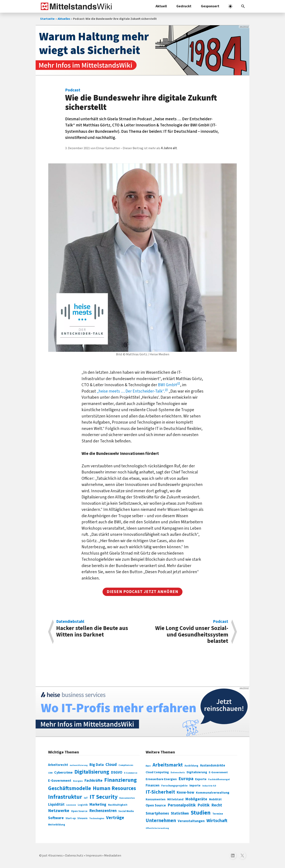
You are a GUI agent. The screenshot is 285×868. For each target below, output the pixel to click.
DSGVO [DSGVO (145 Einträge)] (117, 773)
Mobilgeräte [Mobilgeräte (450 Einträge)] (196, 799)
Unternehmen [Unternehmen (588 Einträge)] (161, 821)
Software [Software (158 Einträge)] (56, 818)
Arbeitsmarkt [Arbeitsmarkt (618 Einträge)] (168, 765)
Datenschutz (74, 856)
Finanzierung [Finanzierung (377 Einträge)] (121, 780)
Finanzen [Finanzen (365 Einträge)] (153, 785)
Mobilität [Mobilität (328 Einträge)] (215, 799)
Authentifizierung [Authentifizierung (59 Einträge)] (79, 765)
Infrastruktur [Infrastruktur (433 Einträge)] (65, 797)
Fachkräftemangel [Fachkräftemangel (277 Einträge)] (219, 779)
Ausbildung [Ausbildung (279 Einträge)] (191, 766)
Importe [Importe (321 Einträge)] (195, 786)
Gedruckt (184, 6)
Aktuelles (64, 19)
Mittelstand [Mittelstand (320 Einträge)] (175, 799)
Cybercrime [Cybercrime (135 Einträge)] (63, 772)
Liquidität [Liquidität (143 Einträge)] (56, 805)
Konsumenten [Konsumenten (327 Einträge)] (156, 799)
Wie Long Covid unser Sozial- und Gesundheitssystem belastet (187, 632)
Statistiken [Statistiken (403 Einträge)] (180, 813)
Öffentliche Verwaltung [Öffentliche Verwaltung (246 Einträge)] (157, 828)
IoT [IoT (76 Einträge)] (86, 798)
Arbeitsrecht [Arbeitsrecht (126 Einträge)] (58, 765)
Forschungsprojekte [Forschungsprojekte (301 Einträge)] (174, 786)
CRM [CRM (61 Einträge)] (50, 773)
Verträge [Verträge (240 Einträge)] (115, 818)
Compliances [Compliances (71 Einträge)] (126, 765)
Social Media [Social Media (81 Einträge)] (126, 811)
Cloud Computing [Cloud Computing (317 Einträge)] (157, 772)
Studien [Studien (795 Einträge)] (201, 813)
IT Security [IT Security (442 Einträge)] (104, 797)
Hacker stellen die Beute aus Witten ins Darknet (97, 629)
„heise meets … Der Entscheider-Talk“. (131, 391)
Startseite (47, 19)
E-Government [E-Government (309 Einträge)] (218, 772)
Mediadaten (113, 856)
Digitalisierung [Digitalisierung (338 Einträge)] (92, 772)
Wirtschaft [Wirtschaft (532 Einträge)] (217, 821)
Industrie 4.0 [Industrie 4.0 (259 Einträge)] (209, 786)
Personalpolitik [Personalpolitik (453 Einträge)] (182, 805)
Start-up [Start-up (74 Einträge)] (71, 818)
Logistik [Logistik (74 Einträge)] (83, 805)
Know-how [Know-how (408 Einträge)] (185, 792)
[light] (230, 6)
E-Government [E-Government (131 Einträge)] (60, 781)
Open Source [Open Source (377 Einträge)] (156, 805)
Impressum (94, 856)
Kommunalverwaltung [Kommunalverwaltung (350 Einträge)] (213, 793)
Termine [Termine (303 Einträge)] (218, 814)
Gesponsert (210, 6)
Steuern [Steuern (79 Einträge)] (82, 818)
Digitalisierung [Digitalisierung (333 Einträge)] (197, 772)
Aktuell (161, 6)
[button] (243, 6)
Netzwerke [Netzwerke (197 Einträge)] (59, 811)
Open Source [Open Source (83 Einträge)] (79, 811)
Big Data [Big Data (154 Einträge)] (97, 765)
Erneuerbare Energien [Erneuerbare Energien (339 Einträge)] (161, 779)
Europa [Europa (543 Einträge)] (186, 779)
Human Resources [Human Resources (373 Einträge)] (114, 788)
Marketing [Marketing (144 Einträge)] (98, 805)
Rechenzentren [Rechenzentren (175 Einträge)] (103, 811)
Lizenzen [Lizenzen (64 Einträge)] (71, 805)
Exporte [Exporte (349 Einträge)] (201, 779)
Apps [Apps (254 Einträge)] (148, 766)
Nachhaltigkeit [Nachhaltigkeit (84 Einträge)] (118, 805)
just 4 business (53, 856)
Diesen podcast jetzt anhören (142, 592)
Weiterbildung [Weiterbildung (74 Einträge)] (57, 825)
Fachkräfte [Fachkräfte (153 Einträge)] (94, 781)
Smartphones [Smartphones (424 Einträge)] (157, 813)
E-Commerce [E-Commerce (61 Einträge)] (131, 773)
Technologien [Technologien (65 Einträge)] (97, 818)
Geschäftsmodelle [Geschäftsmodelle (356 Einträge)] (70, 788)
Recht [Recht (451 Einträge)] (217, 805)
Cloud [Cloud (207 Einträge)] (111, 765)
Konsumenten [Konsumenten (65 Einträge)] (127, 798)
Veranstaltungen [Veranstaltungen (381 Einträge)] (191, 821)
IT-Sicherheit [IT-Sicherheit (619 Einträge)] (160, 792)
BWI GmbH (168, 385)
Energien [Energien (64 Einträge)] (78, 781)
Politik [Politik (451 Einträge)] (204, 805)
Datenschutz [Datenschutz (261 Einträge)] (178, 773)
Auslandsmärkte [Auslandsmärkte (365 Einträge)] (213, 766)
